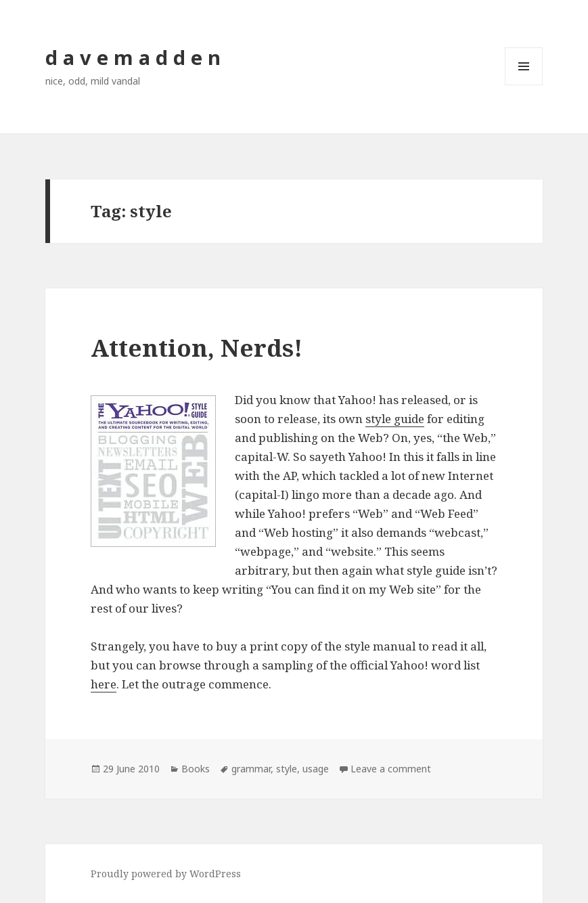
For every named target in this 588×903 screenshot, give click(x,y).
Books (196, 769)
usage (316, 769)
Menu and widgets (524, 85)
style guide (395, 419)
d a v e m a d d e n (133, 57)
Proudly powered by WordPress (166, 874)
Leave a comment (391, 769)
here (104, 684)
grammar (251, 769)
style (287, 769)
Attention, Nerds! (197, 348)
